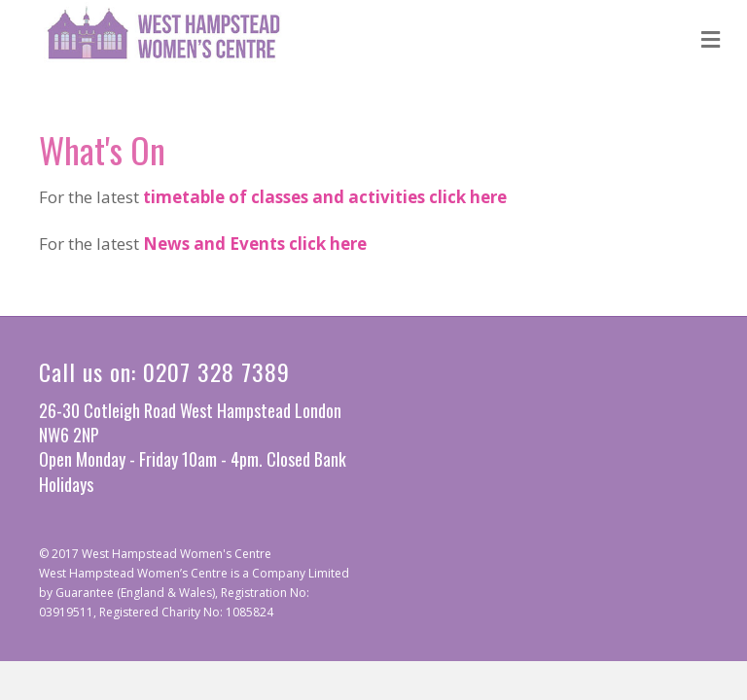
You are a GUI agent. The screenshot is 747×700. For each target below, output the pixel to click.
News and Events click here (255, 244)
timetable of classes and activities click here (325, 197)
